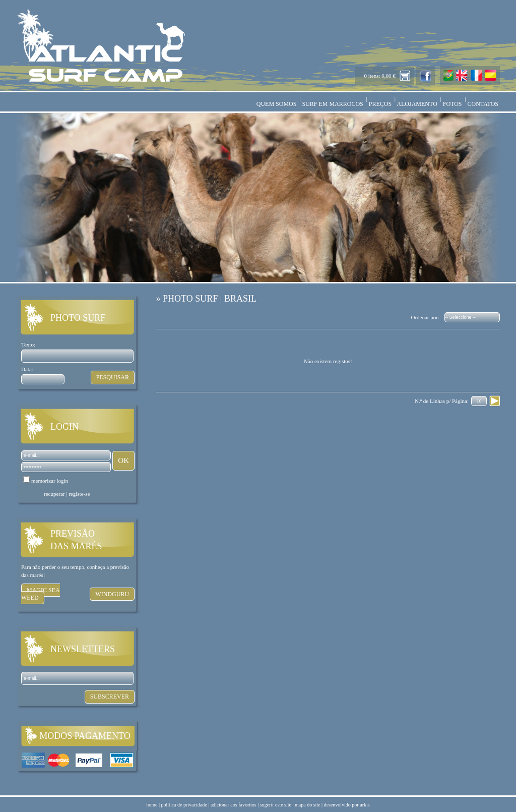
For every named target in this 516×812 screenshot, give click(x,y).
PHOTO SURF (190, 299)
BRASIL (240, 299)
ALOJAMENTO (417, 104)
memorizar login (50, 481)
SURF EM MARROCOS (332, 104)
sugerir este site (276, 805)
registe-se (79, 494)
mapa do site (308, 805)
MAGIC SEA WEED (41, 594)
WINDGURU (112, 594)
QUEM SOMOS (277, 104)
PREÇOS (380, 104)
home (152, 805)
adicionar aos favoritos (234, 805)
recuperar (54, 494)
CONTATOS (483, 104)
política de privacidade (184, 805)
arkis (365, 805)
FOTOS (453, 104)
